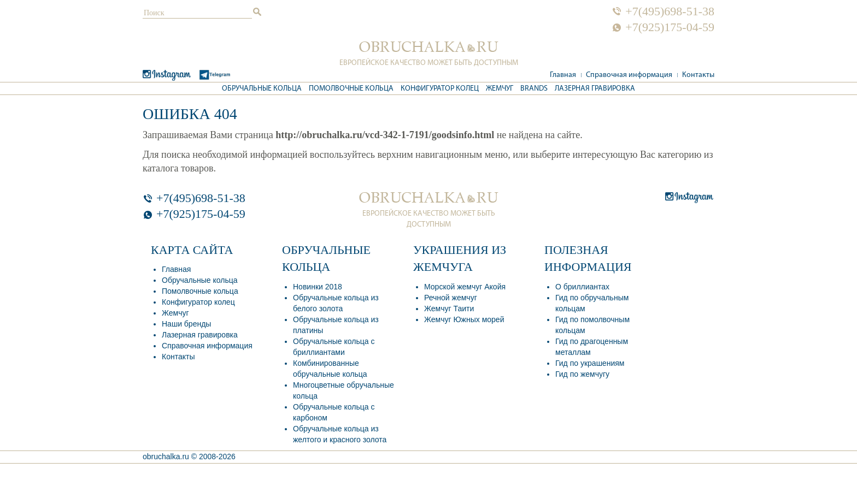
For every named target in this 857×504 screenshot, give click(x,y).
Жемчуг (500, 89)
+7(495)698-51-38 (670, 11)
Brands (534, 89)
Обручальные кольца (262, 89)
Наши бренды (186, 324)
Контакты (698, 75)
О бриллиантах (582, 287)
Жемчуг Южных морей (464, 319)
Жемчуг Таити (449, 309)
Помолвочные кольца (351, 89)
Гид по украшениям (590, 363)
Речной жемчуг (451, 298)
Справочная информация (629, 75)
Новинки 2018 (318, 287)
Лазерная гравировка (595, 89)
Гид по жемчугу (582, 374)
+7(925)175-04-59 (670, 27)
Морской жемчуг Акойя (465, 287)
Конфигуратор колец (440, 89)
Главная (563, 75)
